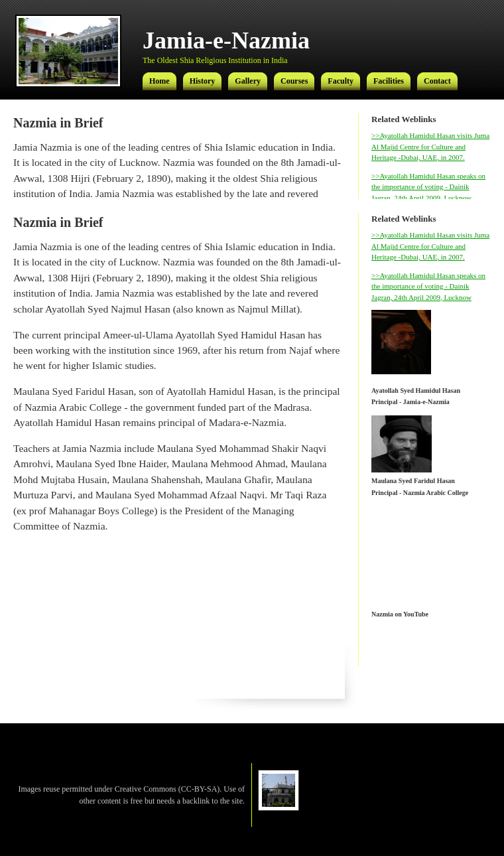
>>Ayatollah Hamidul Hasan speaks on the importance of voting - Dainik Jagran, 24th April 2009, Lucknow (428, 187)
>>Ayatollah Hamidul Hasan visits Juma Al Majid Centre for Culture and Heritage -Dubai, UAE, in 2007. (430, 146)
